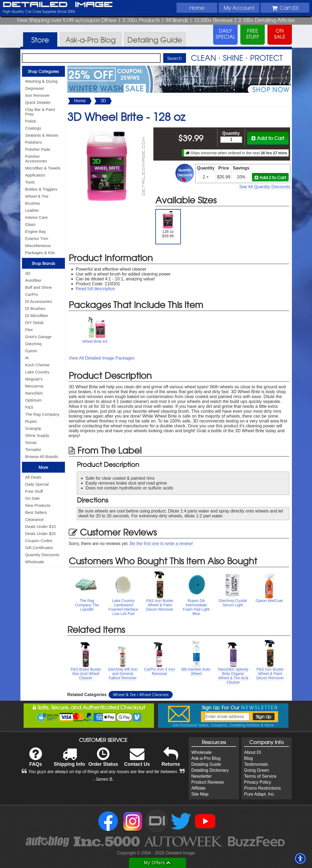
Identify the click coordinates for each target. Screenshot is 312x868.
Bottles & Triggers (41, 189)
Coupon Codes (39, 541)
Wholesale (35, 562)
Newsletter (202, 776)
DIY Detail (34, 323)
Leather (32, 210)
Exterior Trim (37, 238)
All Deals (33, 477)
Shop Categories (43, 71)
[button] (300, 859)
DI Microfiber (37, 316)
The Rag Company (42, 414)
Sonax (31, 442)
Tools (30, 182)
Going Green (257, 770)
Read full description (95, 289)
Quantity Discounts (42, 555)
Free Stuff (34, 491)
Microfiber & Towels (43, 168)
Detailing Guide (206, 764)
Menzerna (34, 386)
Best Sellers (36, 512)
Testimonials (256, 764)
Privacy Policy (258, 782)
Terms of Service (260, 776)
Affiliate (198, 788)
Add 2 (270, 177)
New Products (38, 505)
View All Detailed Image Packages (102, 358)
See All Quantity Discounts (265, 187)
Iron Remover (38, 95)
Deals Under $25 (41, 534)
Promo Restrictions (262, 788)
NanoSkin (34, 393)
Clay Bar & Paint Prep (40, 112)
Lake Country (37, 372)
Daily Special (37, 484)
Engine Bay (36, 231)
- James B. (103, 779)
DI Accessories (39, 301)
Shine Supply (37, 435)
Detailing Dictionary (210, 770)
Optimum (34, 400)
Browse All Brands (42, 457)
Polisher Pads (38, 149)
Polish (31, 121)
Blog (248, 758)
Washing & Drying (42, 81)
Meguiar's (34, 379)
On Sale (33, 498)
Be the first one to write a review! (161, 544)
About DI (253, 752)
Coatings (33, 128)
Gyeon (31, 351)
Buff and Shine (39, 287)
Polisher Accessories (36, 159)
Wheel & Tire (37, 196)
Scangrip (33, 428)
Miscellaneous (38, 246)
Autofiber (33, 280)
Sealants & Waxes (42, 135)
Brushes (33, 203)
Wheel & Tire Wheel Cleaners (141, 694)
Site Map (200, 794)
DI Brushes (35, 308)
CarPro (32, 294)
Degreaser (35, 88)
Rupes (31, 421)
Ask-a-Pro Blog (206, 758)
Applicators (35, 175)
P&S (29, 407)
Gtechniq (33, 344)
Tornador (33, 449)
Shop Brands (43, 263)
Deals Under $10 (41, 526)
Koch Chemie (37, 365)
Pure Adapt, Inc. (260, 794)
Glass (30, 224)
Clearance (34, 519)
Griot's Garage (38, 337)
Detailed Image (58, 5)
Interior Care (37, 217)
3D (28, 273)
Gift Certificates (39, 548)
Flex (29, 330)
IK (27, 358)
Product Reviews (208, 782)
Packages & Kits (40, 253)
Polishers (34, 142)
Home (197, 8)
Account (239, 8)
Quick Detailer (38, 102)
